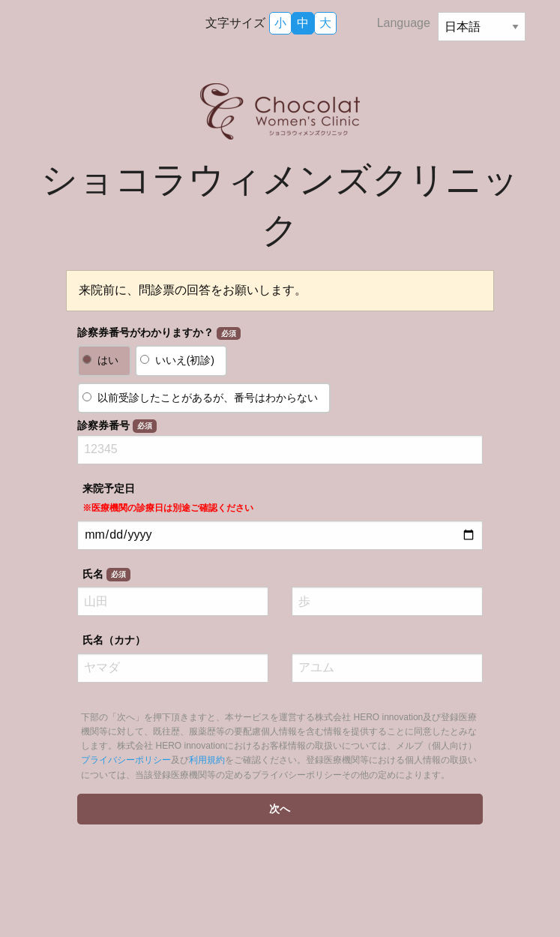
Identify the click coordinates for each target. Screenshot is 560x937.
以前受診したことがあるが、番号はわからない (208, 398)
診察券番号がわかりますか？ (159, 333)
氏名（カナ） (114, 640)
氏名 (106, 575)
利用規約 (207, 760)
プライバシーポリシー (126, 760)
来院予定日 (168, 498)
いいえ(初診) (185, 360)
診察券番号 (117, 426)
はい (108, 360)
